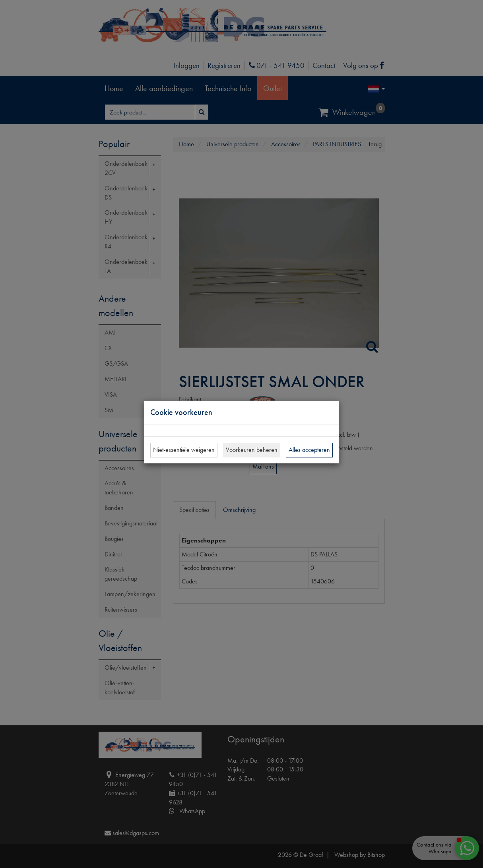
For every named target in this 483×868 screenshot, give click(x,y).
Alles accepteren (309, 450)
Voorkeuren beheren (252, 450)
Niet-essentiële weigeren (184, 450)
